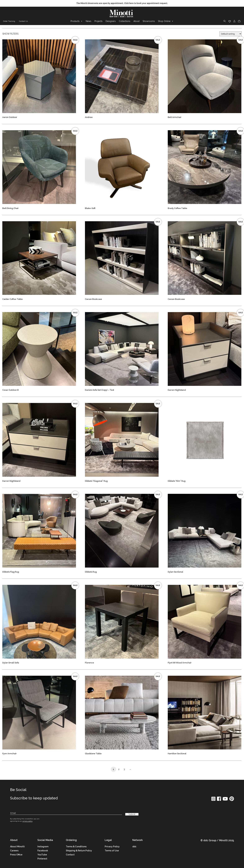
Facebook (43, 851)
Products (77, 21)
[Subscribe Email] (66, 813)
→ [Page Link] (130, 769)
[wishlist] (230, 21)
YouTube (42, 855)
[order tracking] (9, 22)
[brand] (122, 14)
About (136, 21)
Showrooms (149, 21)
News (89, 21)
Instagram (43, 847)
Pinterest (42, 859)
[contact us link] (23, 22)
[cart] (239, 21)
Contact (70, 855)
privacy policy (27, 821)
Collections (125, 21)
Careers (14, 851)
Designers (111, 21)
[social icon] (213, 800)
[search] (225, 21)
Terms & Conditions (76, 847)
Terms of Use (112, 851)
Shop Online (166, 21)
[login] (234, 21)
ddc (134, 847)
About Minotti (17, 847)
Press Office (16, 855)
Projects (98, 21)
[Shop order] (231, 34)
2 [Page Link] (119, 769)
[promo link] (122, 3)
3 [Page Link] (124, 769)
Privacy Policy (112, 847)
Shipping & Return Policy (79, 851)
